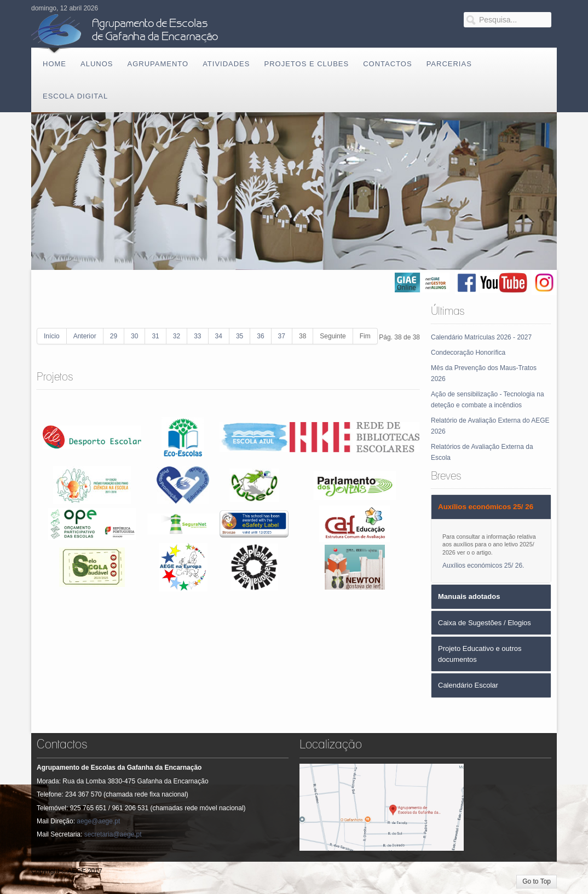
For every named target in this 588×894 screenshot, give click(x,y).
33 (197, 336)
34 (219, 336)
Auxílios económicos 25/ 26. (483, 566)
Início (52, 336)
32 (177, 336)
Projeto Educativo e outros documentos (480, 654)
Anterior (85, 336)
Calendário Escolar (468, 685)
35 (240, 336)
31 (155, 336)
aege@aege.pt (98, 821)
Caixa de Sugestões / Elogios (485, 623)
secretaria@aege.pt (113, 834)
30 (134, 336)
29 (114, 336)
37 (282, 336)
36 (260, 336)
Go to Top (537, 881)
